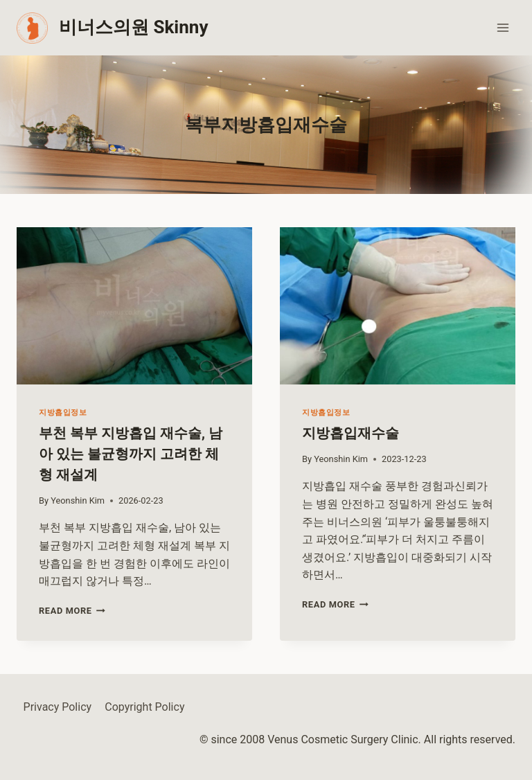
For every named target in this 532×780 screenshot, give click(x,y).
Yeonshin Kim (78, 500)
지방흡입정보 (63, 413)
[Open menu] (503, 27)
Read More (72, 611)
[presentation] (134, 306)
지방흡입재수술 (351, 433)
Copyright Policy (144, 707)
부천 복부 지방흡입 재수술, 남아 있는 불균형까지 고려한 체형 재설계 (131, 454)
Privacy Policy (58, 707)
